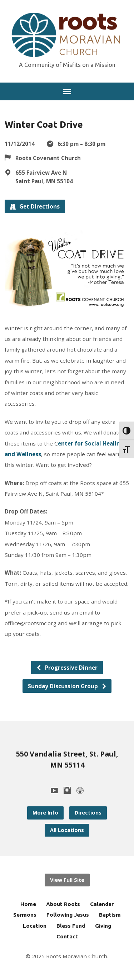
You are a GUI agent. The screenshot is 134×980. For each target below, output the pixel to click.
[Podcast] (80, 790)
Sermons (25, 915)
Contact (67, 936)
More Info (45, 813)
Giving (103, 926)
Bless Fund (71, 926)
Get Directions (35, 206)
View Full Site (67, 880)
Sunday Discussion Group (67, 686)
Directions (88, 813)
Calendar (102, 904)
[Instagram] (67, 790)
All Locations (67, 830)
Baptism (110, 915)
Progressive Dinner (67, 668)
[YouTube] (54, 790)
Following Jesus (68, 915)
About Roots (63, 904)
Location (35, 926)
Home (28, 904)
